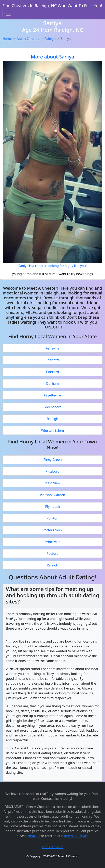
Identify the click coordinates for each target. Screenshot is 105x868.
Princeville (52, 542)
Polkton (52, 518)
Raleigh (50, 39)
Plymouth (52, 507)
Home (7, 39)
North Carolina (28, 39)
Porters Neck (52, 530)
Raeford (52, 554)
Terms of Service (76, 836)
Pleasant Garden (53, 495)
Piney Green (52, 460)
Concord (52, 372)
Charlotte (53, 360)
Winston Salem (53, 430)
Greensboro (52, 407)
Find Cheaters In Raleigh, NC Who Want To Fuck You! (52, 6)
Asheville (52, 348)
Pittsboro (52, 471)
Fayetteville (52, 395)
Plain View (53, 483)
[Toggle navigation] (8, 14)
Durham (52, 384)
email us (34, 836)
